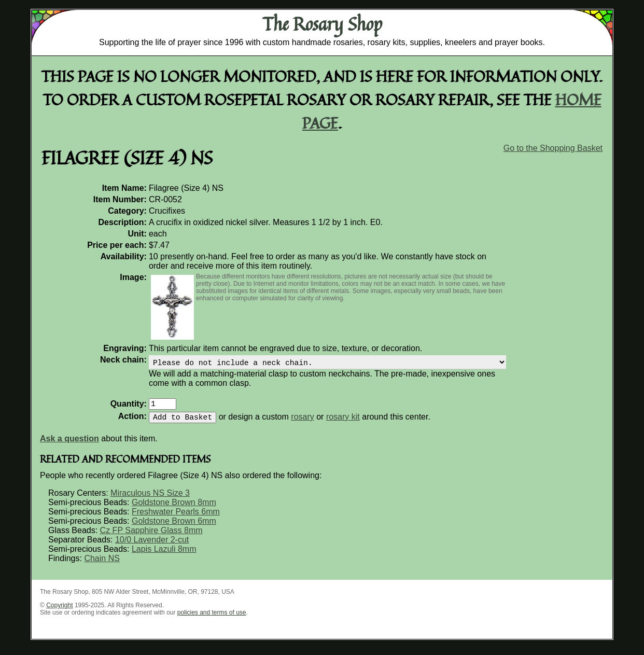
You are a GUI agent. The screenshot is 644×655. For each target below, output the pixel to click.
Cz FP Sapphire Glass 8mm (151, 536)
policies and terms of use (212, 619)
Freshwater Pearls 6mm (176, 518)
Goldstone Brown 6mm (174, 527)
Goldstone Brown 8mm (174, 508)
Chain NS (102, 565)
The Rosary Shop (322, 24)
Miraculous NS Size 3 (150, 499)
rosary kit (343, 423)
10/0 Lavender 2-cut (152, 546)
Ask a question (69, 445)
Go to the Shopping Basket (553, 148)
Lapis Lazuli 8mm (164, 555)
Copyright (59, 611)
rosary (302, 423)
